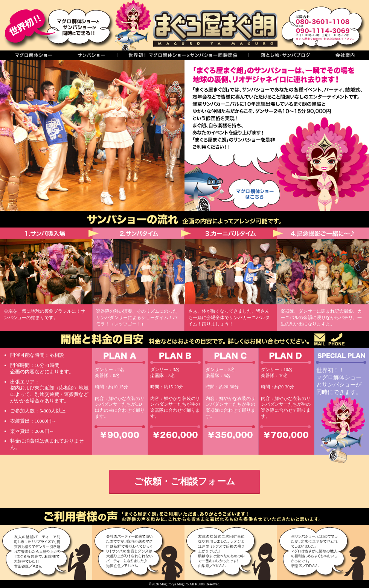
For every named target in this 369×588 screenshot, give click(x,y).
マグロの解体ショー (32, 55)
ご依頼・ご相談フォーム (185, 481)
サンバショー (91, 55)
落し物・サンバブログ (285, 55)
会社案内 (346, 55)
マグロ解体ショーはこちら (247, 192)
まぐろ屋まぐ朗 (196, 25)
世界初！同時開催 (183, 55)
